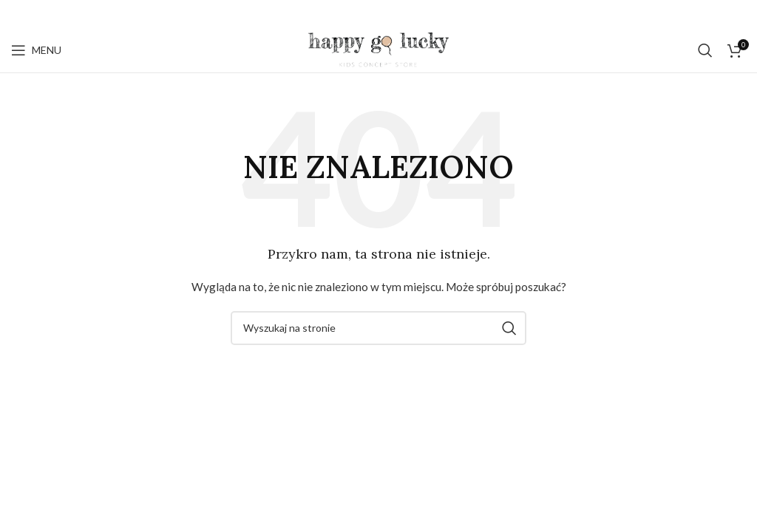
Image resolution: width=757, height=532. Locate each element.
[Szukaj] (705, 50)
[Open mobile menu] (36, 50)
